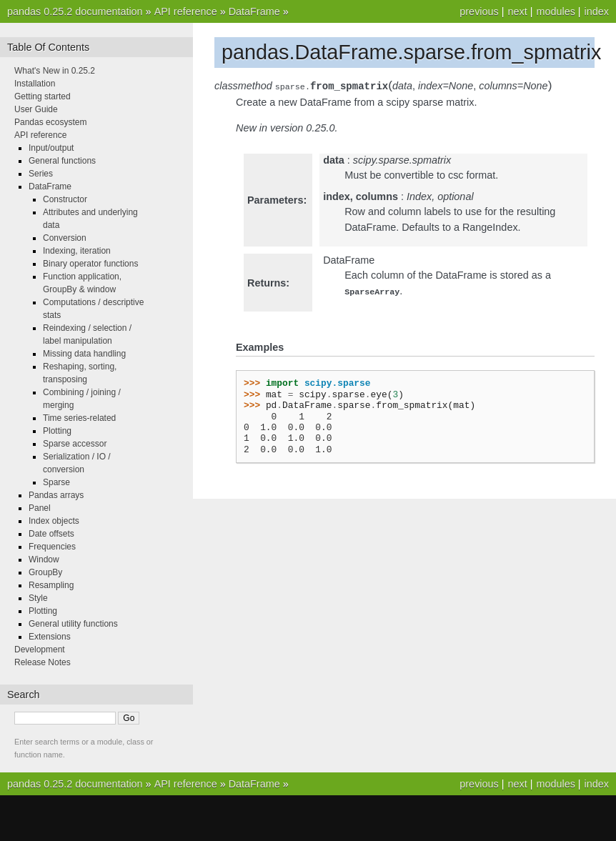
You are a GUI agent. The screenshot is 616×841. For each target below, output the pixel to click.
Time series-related (79, 418)
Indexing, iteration (77, 251)
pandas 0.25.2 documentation (75, 11)
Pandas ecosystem (50, 122)
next (517, 11)
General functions (62, 161)
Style (38, 598)
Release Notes (43, 662)
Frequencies (52, 547)
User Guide (36, 109)
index (597, 11)
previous (479, 11)
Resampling (51, 585)
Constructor (65, 199)
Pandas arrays (56, 495)
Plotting (57, 431)
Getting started (43, 96)
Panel (40, 508)
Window (44, 559)
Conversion (65, 238)
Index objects (54, 521)
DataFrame (254, 11)
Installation (35, 84)
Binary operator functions (90, 264)
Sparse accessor (75, 444)
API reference (186, 11)
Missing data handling (84, 354)
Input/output (51, 148)
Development (40, 650)
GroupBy (45, 572)
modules (555, 11)
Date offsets (51, 534)
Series (41, 174)
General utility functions (73, 624)
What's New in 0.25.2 (55, 71)
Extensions (50, 637)
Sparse (56, 482)
